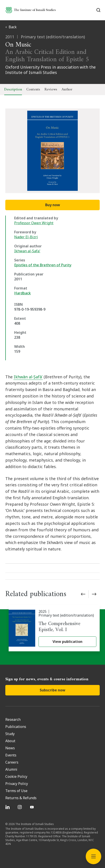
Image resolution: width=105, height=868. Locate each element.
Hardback (22, 293)
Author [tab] (67, 90)
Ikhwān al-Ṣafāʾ (28, 377)
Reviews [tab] (51, 90)
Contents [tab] (33, 90)
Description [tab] (13, 90)
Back (11, 27)
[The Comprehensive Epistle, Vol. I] (54, 628)
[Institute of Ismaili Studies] (31, 10)
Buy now (53, 205)
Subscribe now (52, 690)
